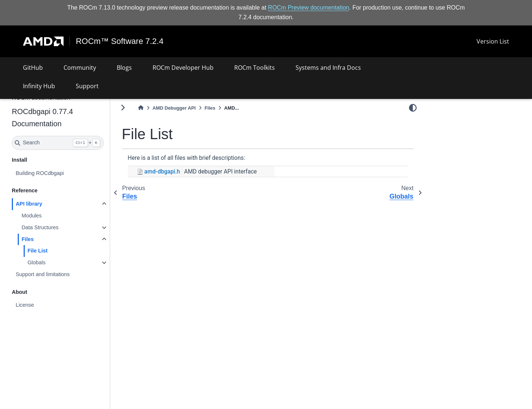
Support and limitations (42, 274)
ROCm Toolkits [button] (255, 68)
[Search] (58, 143)
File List (37, 251)
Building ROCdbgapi (40, 173)
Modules (31, 216)
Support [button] (87, 86)
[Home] (141, 108)
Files (28, 239)
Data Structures (40, 227)
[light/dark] (413, 107)
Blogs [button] (124, 68)
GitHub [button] (33, 68)
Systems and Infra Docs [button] (328, 68)
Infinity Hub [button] (39, 86)
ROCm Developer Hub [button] (183, 68)
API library (29, 204)
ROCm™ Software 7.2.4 (120, 41)
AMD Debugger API (174, 108)
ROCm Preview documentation (308, 8)
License (25, 305)
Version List (493, 41)
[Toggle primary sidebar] (123, 108)
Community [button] (80, 68)
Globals (36, 262)
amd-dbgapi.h (162, 172)
